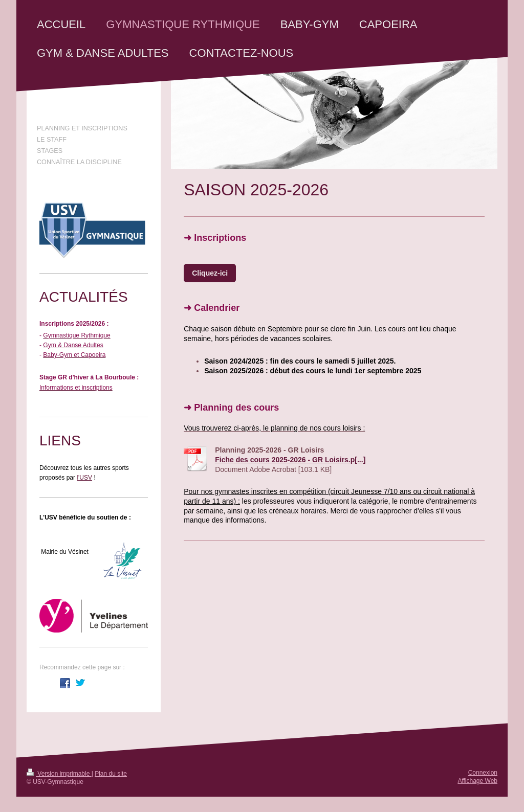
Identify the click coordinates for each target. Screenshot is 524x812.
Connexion (483, 773)
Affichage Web (477, 781)
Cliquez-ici (210, 273)
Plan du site (111, 774)
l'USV (84, 478)
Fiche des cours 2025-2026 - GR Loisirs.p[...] (290, 460)
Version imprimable (59, 774)
